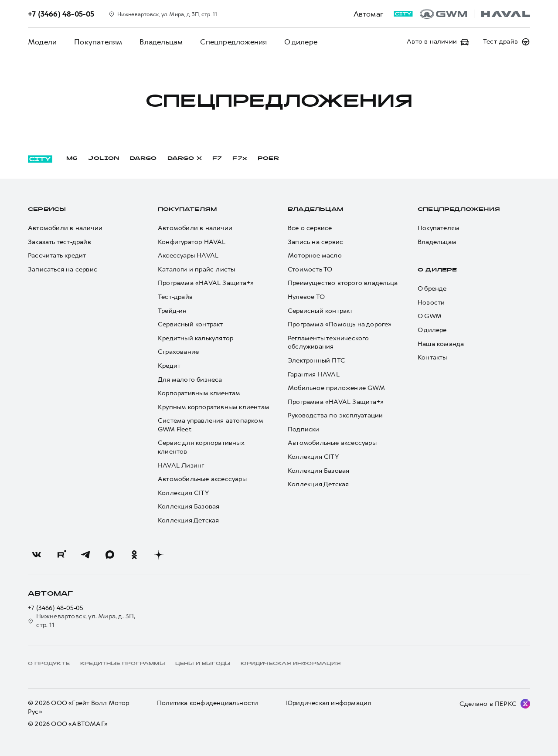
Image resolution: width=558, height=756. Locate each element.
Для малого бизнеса (190, 380)
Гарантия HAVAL (314, 375)
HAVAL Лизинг (181, 466)
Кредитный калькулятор (196, 338)
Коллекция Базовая (189, 507)
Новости (431, 303)
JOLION (104, 159)
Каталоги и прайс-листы (196, 270)
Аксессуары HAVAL (188, 256)
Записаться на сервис (63, 270)
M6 (72, 159)
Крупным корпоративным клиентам (214, 407)
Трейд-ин (172, 311)
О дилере (301, 42)
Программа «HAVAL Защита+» (206, 283)
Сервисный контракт (191, 324)
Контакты (432, 358)
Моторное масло (315, 256)
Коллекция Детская (188, 520)
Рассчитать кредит (57, 256)
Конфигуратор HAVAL (192, 242)
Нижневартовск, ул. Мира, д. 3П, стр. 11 (82, 621)
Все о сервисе (310, 228)
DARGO (143, 159)
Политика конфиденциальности (208, 703)
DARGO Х (185, 159)
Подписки (304, 429)
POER (269, 159)
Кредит (169, 366)
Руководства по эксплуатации (335, 415)
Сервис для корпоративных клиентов (201, 447)
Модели (42, 42)
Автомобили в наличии (65, 228)
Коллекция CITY (183, 493)
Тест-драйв (175, 297)
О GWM (430, 316)
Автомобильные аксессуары (202, 479)
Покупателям (98, 42)
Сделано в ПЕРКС (488, 704)
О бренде (432, 289)
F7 (217, 159)
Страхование (178, 352)
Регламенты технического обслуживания (328, 343)
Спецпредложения (233, 42)
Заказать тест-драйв (60, 242)
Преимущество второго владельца (343, 283)
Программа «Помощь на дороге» (340, 324)
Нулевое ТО (306, 297)
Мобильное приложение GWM (336, 388)
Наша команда (441, 344)
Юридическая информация (328, 703)
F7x (240, 159)
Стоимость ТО (310, 270)
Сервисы (47, 210)
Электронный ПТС (316, 361)
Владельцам (161, 42)
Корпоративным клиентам (199, 393)
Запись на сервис (315, 242)
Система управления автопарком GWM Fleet (210, 425)
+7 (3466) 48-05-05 (56, 608)
